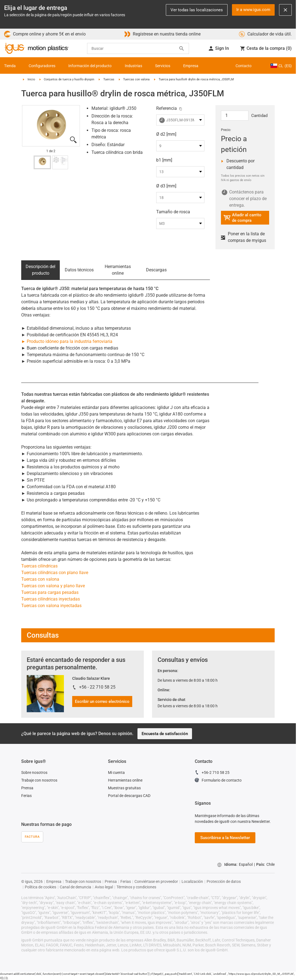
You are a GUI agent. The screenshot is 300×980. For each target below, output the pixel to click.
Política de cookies (40, 887)
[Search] (182, 48)
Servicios (163, 66)
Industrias (133, 66)
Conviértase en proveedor (156, 881)
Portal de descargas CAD (129, 796)
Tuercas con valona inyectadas (51, 606)
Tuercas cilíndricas (39, 566)
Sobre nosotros (34, 772)
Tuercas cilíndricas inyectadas (51, 599)
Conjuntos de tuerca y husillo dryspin (69, 79)
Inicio (31, 79)
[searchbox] (138, 48)
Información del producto (90, 66)
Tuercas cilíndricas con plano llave (55, 573)
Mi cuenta (116, 772)
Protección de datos (224, 881)
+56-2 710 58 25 (212, 773)
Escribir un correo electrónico (102, 701)
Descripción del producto (40, 270)
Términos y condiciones (136, 887)
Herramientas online (118, 270)
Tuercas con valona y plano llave (53, 586)
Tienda (10, 66)
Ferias (26, 796)
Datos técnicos (79, 270)
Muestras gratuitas (124, 788)
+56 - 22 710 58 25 (97, 687)
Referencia (167, 108)
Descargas (156, 270)
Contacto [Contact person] (244, 66)
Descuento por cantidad (242, 164)
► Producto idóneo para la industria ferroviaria (67, 341)
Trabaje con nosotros (39, 780)
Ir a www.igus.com (253, 10)
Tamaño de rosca (173, 212)
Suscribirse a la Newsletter (225, 838)
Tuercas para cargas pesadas (50, 592)
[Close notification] (285, 10)
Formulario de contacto (218, 781)
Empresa (191, 66)
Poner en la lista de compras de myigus (244, 237)
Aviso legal (104, 887)
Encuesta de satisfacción (165, 734)
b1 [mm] (164, 160)
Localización (192, 881)
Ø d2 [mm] (166, 134)
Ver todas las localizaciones (197, 10)
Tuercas (109, 79)
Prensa (27, 788)
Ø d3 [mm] (166, 186)
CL (281, 66)
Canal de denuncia (75, 887)
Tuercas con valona (136, 79)
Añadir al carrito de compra (242, 218)
